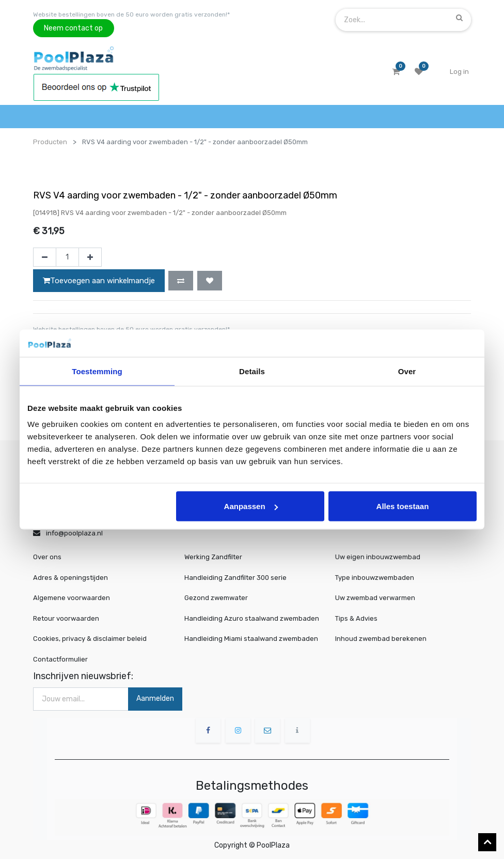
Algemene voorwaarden (72, 598)
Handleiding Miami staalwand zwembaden (251, 639)
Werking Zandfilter (213, 557)
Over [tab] (407, 371)
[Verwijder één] (45, 257)
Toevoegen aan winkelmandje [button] (99, 281)
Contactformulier (60, 659)
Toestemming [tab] (97, 371)
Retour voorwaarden (66, 618)
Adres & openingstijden (70, 578)
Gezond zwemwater (216, 598)
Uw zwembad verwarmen (379, 598)
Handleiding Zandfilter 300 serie (235, 578)
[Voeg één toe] (90, 257)
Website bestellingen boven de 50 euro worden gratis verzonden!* (131, 14)
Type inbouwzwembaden (379, 578)
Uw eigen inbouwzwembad (381, 557)
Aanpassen (251, 506)
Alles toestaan (403, 506)
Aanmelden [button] (155, 699)
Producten (50, 142)
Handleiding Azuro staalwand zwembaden (252, 618)
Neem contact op (73, 28)
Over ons (47, 557)
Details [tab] (252, 371)
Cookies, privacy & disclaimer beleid (90, 639)
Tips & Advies (363, 618)
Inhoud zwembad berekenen (384, 639)
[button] (181, 281)
